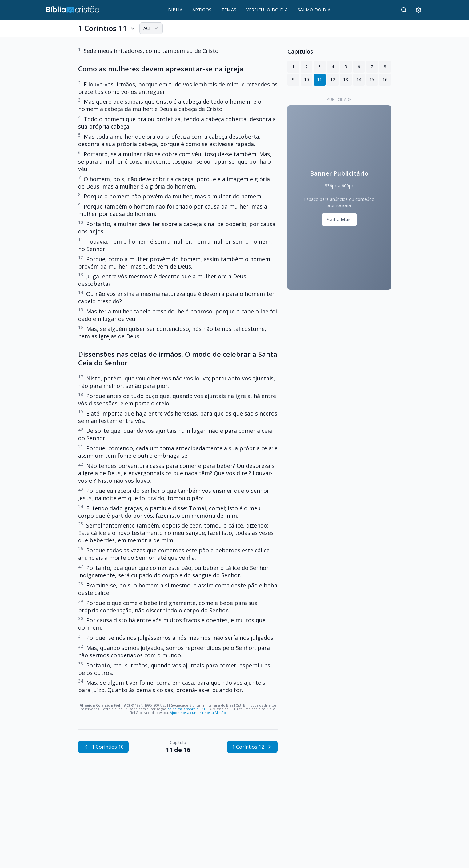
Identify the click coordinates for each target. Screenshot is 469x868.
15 (372, 80)
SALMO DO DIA (314, 10)
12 (333, 80)
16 (385, 80)
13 (346, 80)
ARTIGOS (202, 10)
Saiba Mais (339, 220)
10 (307, 80)
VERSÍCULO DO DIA (267, 10)
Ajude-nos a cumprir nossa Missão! (198, 713)
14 (359, 80)
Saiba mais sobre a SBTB (188, 709)
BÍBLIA (175, 10)
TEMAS (229, 10)
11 (319, 80)
